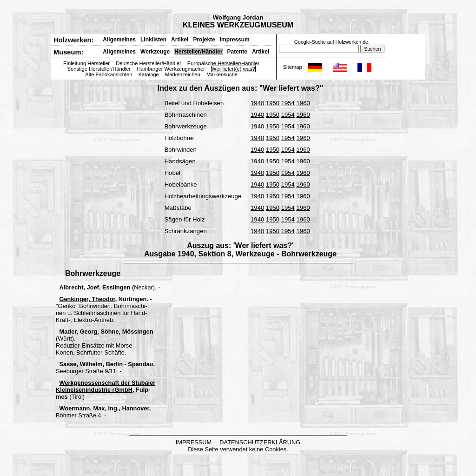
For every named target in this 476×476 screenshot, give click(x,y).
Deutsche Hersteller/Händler (149, 63)
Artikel (180, 40)
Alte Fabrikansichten (109, 74)
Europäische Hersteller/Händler (223, 63)
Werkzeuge (155, 52)
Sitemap (293, 67)
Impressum (235, 40)
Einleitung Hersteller (86, 63)
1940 (257, 103)
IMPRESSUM (194, 442)
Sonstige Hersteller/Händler (99, 69)
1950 (273, 103)
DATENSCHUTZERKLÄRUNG (260, 442)
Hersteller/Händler (198, 52)
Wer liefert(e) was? (233, 69)
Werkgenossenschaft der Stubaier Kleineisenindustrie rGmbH (106, 386)
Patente (237, 52)
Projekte (204, 40)
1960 (303, 103)
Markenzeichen (183, 74)
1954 (288, 103)
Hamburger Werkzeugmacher (171, 69)
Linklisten (153, 40)
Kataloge (149, 74)
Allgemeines (119, 40)
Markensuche (222, 74)
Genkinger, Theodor (87, 299)
